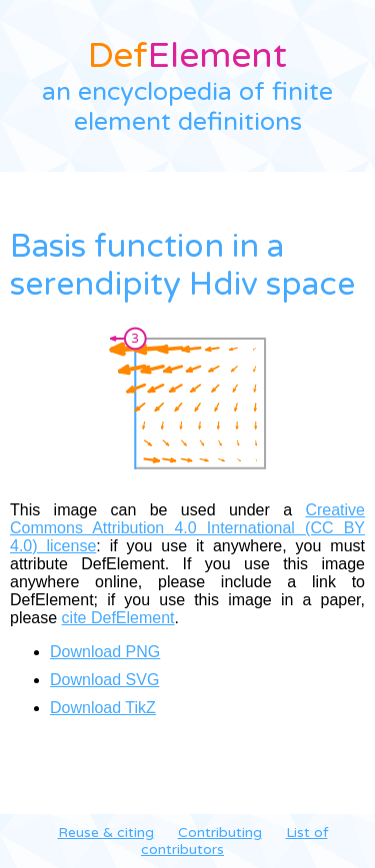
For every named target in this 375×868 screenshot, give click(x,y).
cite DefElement (118, 618)
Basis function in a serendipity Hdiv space (182, 266)
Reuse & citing (106, 833)
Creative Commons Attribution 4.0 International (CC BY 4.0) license (187, 528)
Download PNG (105, 652)
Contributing (220, 833)
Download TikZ (103, 708)
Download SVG (104, 680)
